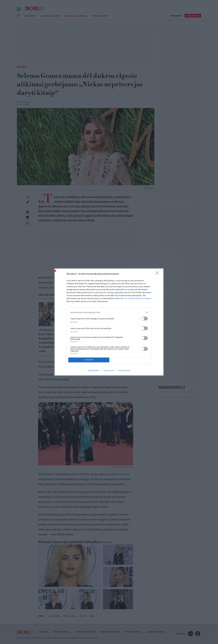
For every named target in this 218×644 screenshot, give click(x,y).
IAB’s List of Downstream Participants (136, 298)
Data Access (109, 371)
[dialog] (109, 322)
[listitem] (109, 312)
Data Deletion (94, 371)
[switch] (144, 318)
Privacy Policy (124, 371)
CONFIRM (90, 360)
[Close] (158, 273)
